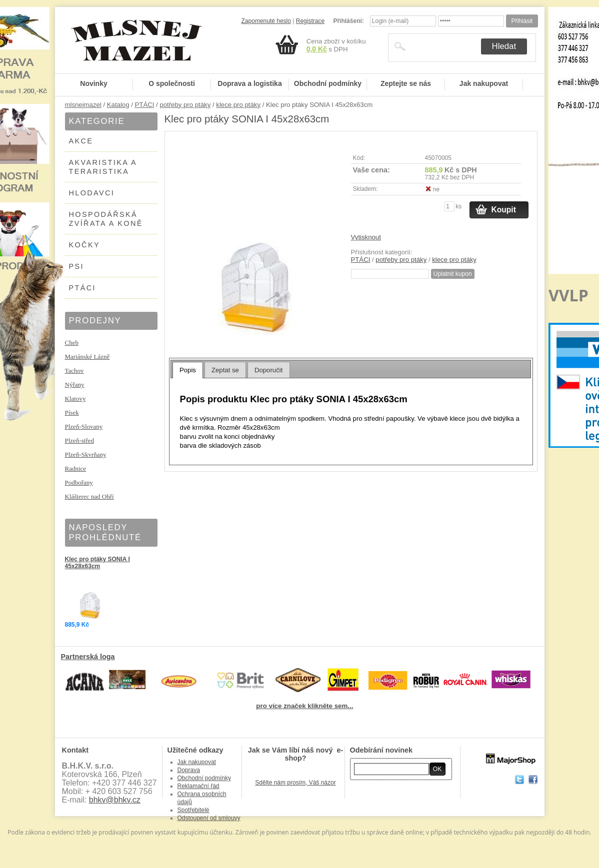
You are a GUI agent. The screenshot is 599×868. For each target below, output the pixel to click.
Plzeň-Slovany (84, 427)
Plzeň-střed (79, 440)
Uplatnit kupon (453, 274)
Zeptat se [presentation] (225, 370)
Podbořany (79, 482)
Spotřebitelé (193, 810)
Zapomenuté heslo (266, 21)
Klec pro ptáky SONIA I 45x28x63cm (97, 563)
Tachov (74, 371)
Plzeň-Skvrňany (86, 454)
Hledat (504, 46)
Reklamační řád (198, 786)
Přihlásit (522, 21)
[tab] (188, 370)
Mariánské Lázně (87, 357)
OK (437, 769)
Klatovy (75, 399)
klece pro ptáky (238, 105)
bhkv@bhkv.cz (115, 800)
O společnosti (172, 83)
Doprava (189, 770)
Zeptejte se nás (406, 83)
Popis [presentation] (188, 370)
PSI (76, 266)
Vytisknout (366, 237)
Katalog (118, 105)
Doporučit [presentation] (268, 370)
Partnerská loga (88, 657)
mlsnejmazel (83, 105)
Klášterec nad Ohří (89, 496)
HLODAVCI (92, 193)
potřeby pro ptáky (185, 105)
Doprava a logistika (249, 83)
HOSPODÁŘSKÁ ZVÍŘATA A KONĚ (106, 219)
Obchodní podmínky (328, 83)
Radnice (76, 468)
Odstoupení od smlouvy (209, 818)
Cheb (72, 343)
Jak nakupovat (484, 83)
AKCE (81, 141)
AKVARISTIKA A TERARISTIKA (103, 167)
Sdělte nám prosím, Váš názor (295, 783)
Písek (72, 413)
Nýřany (75, 385)
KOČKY (84, 245)
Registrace (310, 21)
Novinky (93, 83)
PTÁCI (145, 105)
